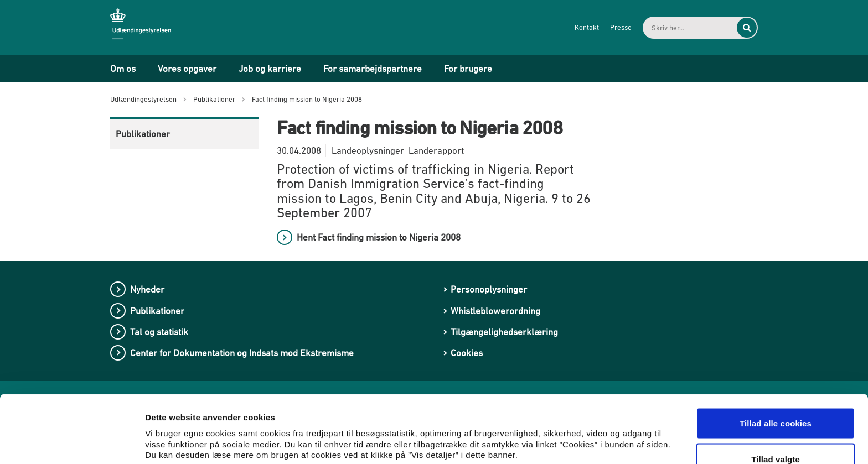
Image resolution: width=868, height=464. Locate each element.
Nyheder (147, 289)
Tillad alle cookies (776, 362)
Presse (621, 27)
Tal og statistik (159, 332)
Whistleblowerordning (495, 311)
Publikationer (143, 134)
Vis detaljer (575, 428)
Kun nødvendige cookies (776, 434)
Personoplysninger (489, 289)
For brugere (468, 69)
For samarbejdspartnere (373, 69)
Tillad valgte (776, 398)
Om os (123, 69)
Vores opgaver (187, 69)
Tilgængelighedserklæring (504, 332)
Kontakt (587, 27)
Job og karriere (270, 69)
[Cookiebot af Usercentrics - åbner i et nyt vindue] (72, 442)
